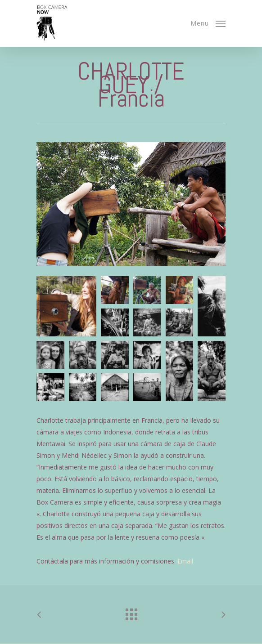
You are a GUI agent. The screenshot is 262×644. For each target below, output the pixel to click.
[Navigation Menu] (208, 22)
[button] (66, 306)
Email (185, 561)
